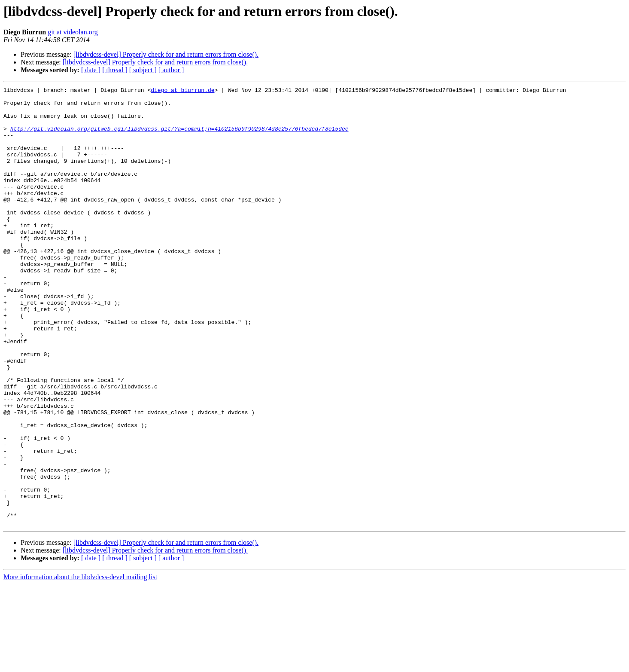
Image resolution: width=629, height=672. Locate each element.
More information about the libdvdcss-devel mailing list (80, 664)
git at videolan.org (73, 32)
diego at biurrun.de (182, 91)
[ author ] (171, 70)
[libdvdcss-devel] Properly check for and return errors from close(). (166, 54)
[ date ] (91, 70)
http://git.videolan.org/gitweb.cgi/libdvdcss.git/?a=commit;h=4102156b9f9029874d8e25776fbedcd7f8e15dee (179, 137)
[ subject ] (143, 70)
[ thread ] (115, 70)
